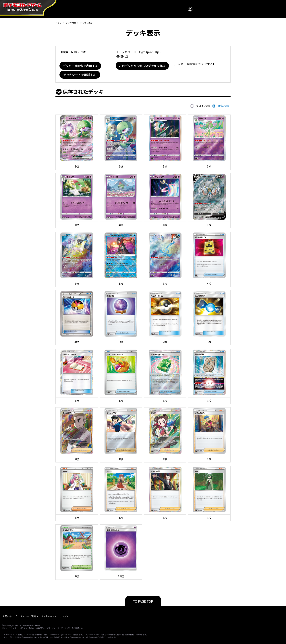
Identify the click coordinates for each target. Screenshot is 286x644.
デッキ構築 (71, 23)
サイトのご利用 (28, 616)
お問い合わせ (9, 616)
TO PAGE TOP (143, 601)
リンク (63, 616)
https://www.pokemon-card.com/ (31, 637)
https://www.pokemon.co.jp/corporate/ (82, 637)
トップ (59, 23)
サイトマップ (48, 616)
